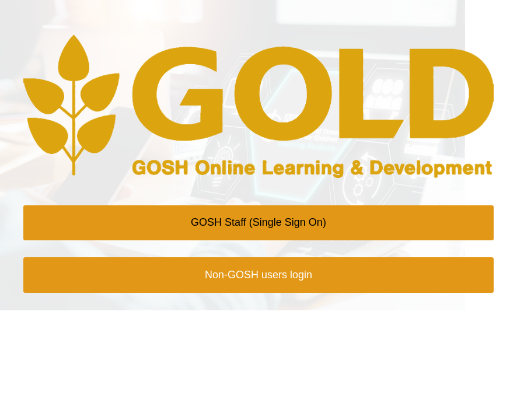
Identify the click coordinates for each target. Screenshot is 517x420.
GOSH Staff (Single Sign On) (258, 222)
